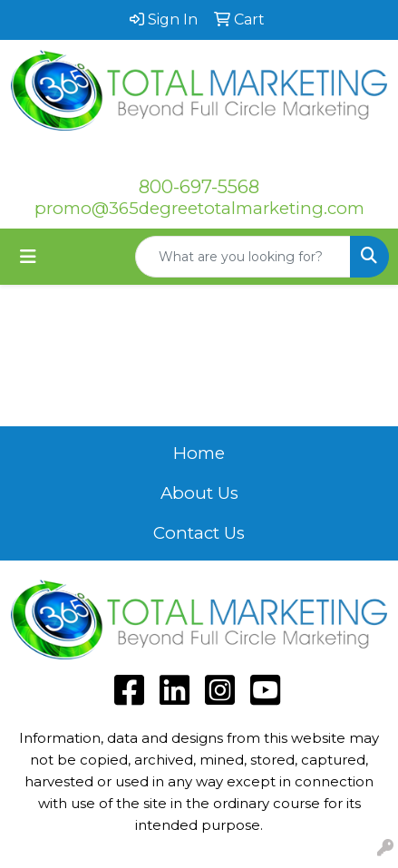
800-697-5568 (199, 187)
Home (199, 453)
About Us (199, 493)
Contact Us (199, 533)
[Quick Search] (243, 257)
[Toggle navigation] (28, 257)
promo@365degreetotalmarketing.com (199, 208)
